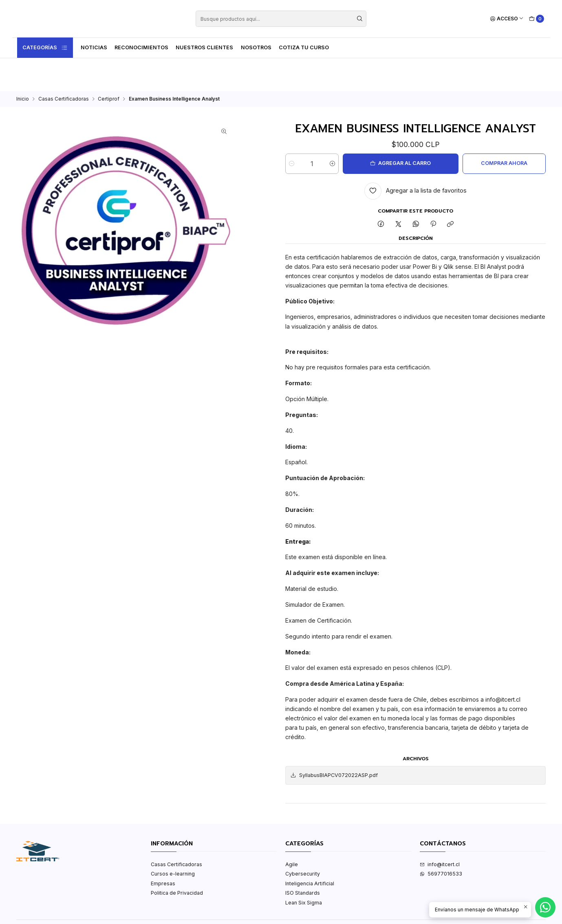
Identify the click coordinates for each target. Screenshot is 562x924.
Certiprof (109, 66)
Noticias (94, 47)
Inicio (23, 66)
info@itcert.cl (440, 831)
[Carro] (537, 19)
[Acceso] (507, 19)
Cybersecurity (303, 841)
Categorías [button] (45, 48)
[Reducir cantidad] (292, 131)
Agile (292, 831)
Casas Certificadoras (64, 66)
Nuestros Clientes (204, 47)
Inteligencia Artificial (310, 850)
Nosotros (256, 47)
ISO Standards (303, 860)
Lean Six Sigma (304, 870)
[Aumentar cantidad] (341, 131)
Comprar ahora (498, 130)
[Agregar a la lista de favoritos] (415, 158)
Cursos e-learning (173, 841)
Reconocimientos (141, 47)
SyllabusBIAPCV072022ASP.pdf (334, 742)
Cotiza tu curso (304, 47)
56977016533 (441, 841)
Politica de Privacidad (177, 860)
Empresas (163, 850)
